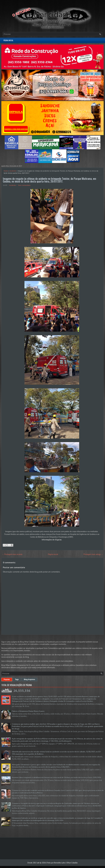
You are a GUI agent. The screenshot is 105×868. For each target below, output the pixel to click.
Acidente (13, 171)
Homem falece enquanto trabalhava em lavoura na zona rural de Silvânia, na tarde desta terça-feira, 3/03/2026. (57, 778)
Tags (17, 679)
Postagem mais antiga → (93, 554)
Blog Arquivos (30, 679)
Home (6, 171)
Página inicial (8, 40)
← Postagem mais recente (12, 554)
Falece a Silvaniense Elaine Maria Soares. (28, 711)
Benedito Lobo (60, 863)
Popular (7, 679)
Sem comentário (24, 185)
